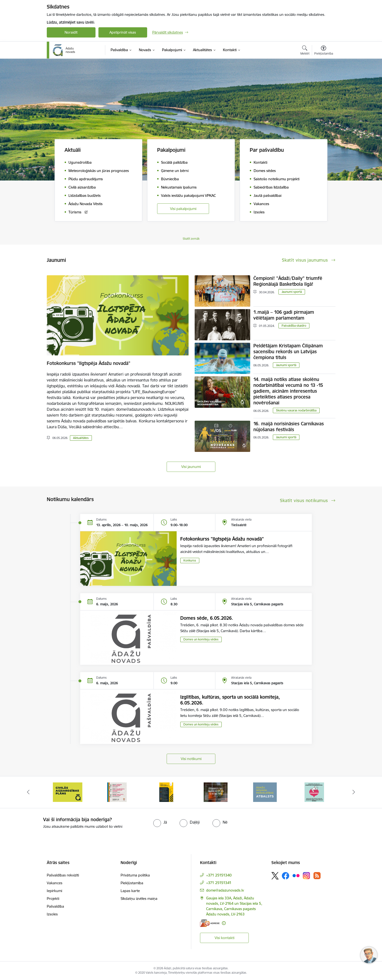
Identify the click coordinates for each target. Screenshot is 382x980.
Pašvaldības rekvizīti (63, 875)
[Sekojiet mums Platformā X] (275, 876)
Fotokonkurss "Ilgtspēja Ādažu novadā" (89, 363)
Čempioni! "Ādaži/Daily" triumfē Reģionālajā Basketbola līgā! (288, 281)
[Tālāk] (354, 792)
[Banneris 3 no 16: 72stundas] (117, 792)
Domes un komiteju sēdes (201, 639)
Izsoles (52, 914)
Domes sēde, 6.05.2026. (207, 618)
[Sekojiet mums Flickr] (296, 875)
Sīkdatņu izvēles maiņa (139, 899)
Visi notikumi (191, 759)
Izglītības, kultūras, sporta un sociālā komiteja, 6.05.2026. (230, 700)
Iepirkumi (54, 891)
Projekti (53, 899)
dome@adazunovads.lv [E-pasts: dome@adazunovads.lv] (225, 890)
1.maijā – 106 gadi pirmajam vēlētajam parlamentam (284, 315)
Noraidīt (71, 32)
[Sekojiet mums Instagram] (306, 876)
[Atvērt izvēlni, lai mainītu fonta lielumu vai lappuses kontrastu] (324, 51)
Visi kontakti (224, 938)
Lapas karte (130, 891)
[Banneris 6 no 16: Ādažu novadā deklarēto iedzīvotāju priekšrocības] (265, 792)
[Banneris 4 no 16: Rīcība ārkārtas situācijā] (166, 792)
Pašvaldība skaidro (294, 326)
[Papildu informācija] (224, 923)
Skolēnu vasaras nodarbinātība (296, 410)
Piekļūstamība (132, 883)
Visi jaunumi (191, 467)
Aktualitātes (81, 438)
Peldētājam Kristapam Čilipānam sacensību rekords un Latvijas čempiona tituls (288, 352)
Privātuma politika (135, 875)
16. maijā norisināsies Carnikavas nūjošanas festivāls (289, 427)
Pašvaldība (55, 906)
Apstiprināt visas (123, 32)
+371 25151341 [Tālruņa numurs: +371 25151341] (219, 883)
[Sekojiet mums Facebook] (286, 876)
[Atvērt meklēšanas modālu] (305, 51)
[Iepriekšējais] (28, 792)
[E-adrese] (210, 923)
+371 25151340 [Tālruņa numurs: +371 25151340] (219, 875)
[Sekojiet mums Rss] (317, 876)
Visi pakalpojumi (183, 209)
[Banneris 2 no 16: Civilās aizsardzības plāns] (68, 792)
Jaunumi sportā (292, 292)
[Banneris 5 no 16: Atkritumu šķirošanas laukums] (216, 792)
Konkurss (190, 560)
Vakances (55, 883)
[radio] (160, 822)
